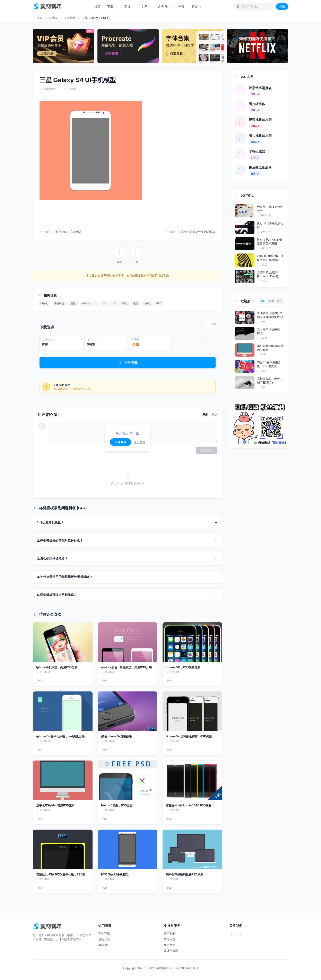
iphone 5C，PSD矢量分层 (183, 667)
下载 (112, 7)
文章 (146, 7)
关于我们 (170, 933)
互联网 (72, 89)
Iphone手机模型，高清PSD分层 (57, 667)
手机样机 (59, 303)
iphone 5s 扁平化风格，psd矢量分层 (60, 736)
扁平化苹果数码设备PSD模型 (197, 232)
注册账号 (139, 442)
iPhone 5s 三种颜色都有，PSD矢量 (189, 736)
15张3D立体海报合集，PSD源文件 (269, 364)
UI (114, 303)
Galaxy (86, 303)
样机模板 (70, 18)
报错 (212, 324)
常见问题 (170, 939)
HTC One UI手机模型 (67, 232)
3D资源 (103, 945)
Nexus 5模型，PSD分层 (117, 805)
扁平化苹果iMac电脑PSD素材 (55, 805)
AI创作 (165, 7)
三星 (73, 303)
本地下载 (128, 363)
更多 (197, 7)
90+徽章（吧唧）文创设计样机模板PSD (270, 315)
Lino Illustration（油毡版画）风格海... (270, 258)
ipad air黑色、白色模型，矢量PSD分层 (126, 667)
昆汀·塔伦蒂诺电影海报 (270, 225)
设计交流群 (171, 951)
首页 (97, 7)
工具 (129, 7)
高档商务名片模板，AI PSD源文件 (270, 381)
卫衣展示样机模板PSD (268, 331)
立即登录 (121, 442)
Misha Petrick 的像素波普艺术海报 (270, 241)
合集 (182, 7)
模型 (136, 303)
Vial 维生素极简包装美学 (270, 209)
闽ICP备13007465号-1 (183, 968)
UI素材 (53, 18)
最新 (205, 414)
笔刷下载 (104, 939)
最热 (214, 414)
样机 (147, 303)
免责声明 (170, 945)
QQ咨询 (163, 276)
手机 (124, 303)
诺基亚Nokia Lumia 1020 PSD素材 (189, 805)
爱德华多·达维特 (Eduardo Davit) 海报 (269, 274)
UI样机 (44, 303)
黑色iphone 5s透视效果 (117, 736)
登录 (282, 6)
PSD (159, 303)
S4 (105, 303)
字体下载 (104, 933)
